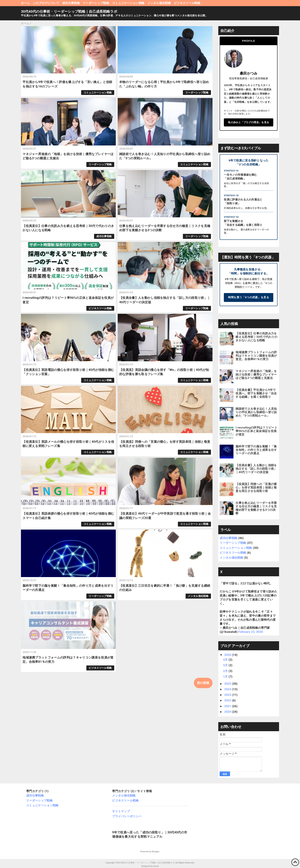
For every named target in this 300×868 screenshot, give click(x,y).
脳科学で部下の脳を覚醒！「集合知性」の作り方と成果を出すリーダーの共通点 (256, 450)
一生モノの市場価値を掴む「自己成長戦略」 (240, 177)
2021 (228, 706)
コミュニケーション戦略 (128, 3)
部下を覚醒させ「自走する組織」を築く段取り (243, 223)
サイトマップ (121, 811)
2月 (226, 671)
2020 (228, 712)
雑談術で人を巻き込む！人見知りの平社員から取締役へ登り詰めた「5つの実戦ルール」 (256, 412)
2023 (228, 695)
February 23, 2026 (251, 632)
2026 (228, 655)
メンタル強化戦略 (159, 3)
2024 (228, 689)
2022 (228, 700)
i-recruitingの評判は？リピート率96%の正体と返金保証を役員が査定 (256, 431)
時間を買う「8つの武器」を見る (249, 297)
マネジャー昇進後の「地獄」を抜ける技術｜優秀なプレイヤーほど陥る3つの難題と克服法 (256, 375)
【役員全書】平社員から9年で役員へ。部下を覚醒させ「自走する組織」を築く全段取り (256, 393)
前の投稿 (203, 683)
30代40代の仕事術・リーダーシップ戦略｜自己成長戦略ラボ (69, 12)
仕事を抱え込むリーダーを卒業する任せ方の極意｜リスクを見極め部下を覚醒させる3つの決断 (256, 508)
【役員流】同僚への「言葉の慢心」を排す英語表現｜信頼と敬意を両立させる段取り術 (256, 488)
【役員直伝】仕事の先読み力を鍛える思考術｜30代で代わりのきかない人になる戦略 (256, 337)
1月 (226, 677)
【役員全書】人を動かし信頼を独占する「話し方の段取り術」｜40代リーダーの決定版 (256, 469)
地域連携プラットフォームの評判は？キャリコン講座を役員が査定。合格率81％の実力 (256, 356)
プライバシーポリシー (127, 816)
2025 (228, 684)
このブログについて (46, 3)
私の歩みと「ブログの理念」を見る (249, 122)
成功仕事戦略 (71, 3)
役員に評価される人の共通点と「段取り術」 (243, 201)
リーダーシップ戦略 (96, 3)
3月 (226, 665)
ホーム (25, 3)
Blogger (156, 852)
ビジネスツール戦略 (187, 3)
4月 (226, 660)
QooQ (156, 866)
